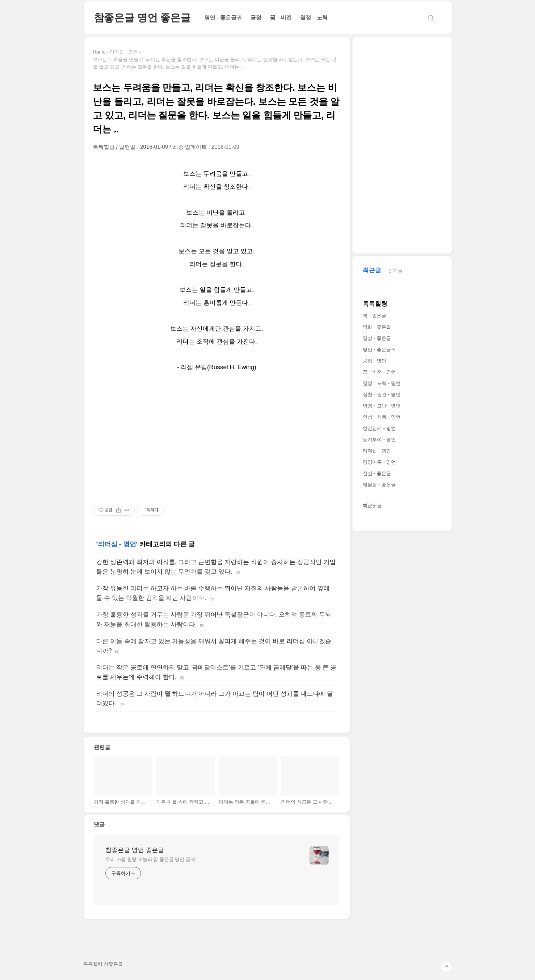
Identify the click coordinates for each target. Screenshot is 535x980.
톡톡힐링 (375, 304)
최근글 (372, 270)
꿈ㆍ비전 (281, 18)
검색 (431, 18)
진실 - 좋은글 (377, 473)
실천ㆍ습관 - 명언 (381, 394)
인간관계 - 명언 (379, 428)
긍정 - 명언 (374, 361)
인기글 (395, 271)
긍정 (256, 18)
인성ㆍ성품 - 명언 (381, 417)
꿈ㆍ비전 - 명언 (379, 372)
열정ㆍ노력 (314, 18)
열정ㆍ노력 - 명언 (381, 383)
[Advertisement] (217, 439)
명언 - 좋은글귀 (223, 18)
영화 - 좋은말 (377, 327)
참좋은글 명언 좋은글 (142, 18)
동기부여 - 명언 (379, 439)
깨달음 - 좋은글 (379, 485)
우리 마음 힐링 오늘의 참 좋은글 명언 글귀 (150, 859)
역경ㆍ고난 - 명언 (381, 406)
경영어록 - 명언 (379, 462)
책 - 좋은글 (374, 316)
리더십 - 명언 (117, 544)
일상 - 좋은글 (377, 338)
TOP (446, 967)
